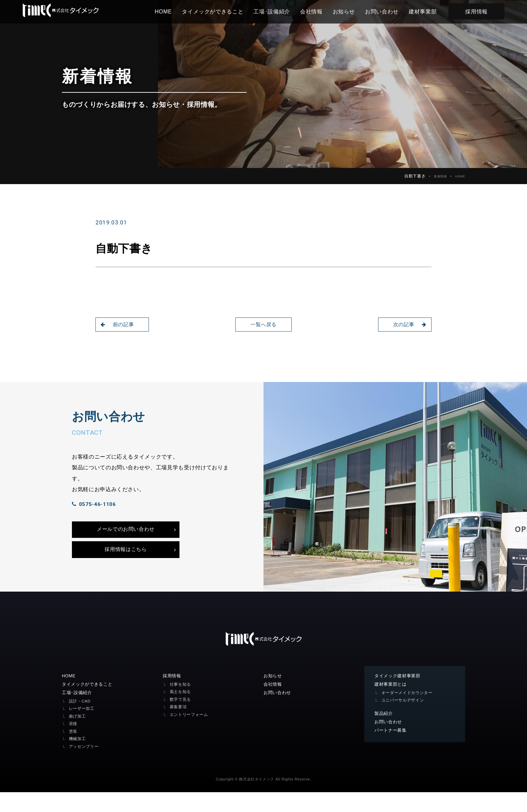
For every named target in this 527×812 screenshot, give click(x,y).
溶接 (73, 744)
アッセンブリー (85, 766)
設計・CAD (81, 721)
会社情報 (320, 11)
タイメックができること (222, 11)
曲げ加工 (78, 736)
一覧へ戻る (263, 324)
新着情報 (435, 176)
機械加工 (78, 759)
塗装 (73, 751)
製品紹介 (384, 733)
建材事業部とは (392, 703)
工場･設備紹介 (281, 11)
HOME (172, 11)
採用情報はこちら (126, 567)
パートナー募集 (392, 751)
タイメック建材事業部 (399, 695)
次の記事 (408, 324)
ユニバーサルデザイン (404, 720)
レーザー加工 (83, 729)
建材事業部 (432, 11)
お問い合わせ (391, 11)
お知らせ (353, 11)
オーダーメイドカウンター (409, 712)
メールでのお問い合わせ (126, 543)
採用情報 (485, 11)
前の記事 (119, 324)
